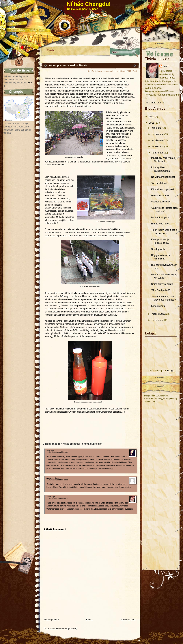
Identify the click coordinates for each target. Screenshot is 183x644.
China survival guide (162, 284)
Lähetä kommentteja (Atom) (64, 629)
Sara (48, 450)
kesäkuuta (157, 140)
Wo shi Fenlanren (161, 196)
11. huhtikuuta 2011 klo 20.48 (57, 452)
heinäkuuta (158, 134)
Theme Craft (150, 401)
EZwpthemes (162, 396)
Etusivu (51, 50)
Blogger (171, 371)
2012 (151, 117)
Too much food (159, 183)
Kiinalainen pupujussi (163, 189)
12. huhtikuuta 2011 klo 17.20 (57, 499)
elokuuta (156, 128)
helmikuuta (158, 320)
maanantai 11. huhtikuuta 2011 (117, 71)
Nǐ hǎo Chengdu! (89, 4)
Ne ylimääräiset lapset (163, 177)
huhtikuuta (157, 153)
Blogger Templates (166, 398)
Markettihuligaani (160, 217)
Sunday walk (158, 249)
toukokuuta (158, 146)
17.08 (134, 71)
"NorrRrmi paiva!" (160, 290)
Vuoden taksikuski (161, 202)
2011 (151, 123)
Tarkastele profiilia (155, 103)
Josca (166, 66)
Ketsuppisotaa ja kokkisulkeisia (68, 65)
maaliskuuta (158, 314)
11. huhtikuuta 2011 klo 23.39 (57, 480)
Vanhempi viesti (128, 620)
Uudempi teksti (51, 620)
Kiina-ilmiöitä (158, 306)
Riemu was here (160, 224)
